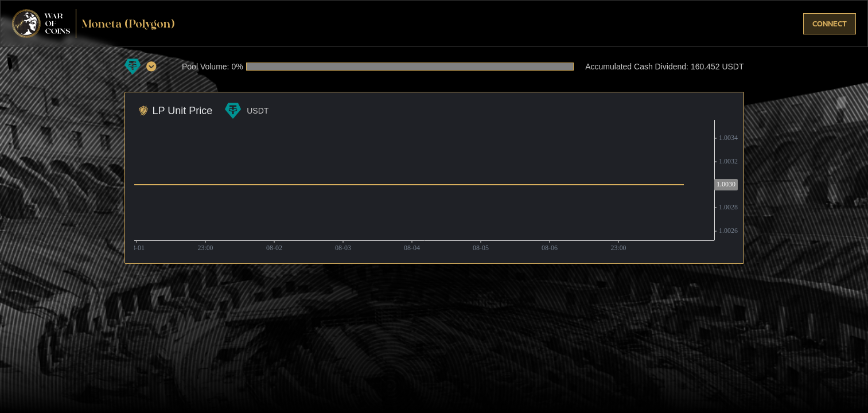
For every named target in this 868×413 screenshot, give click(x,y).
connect (830, 24)
